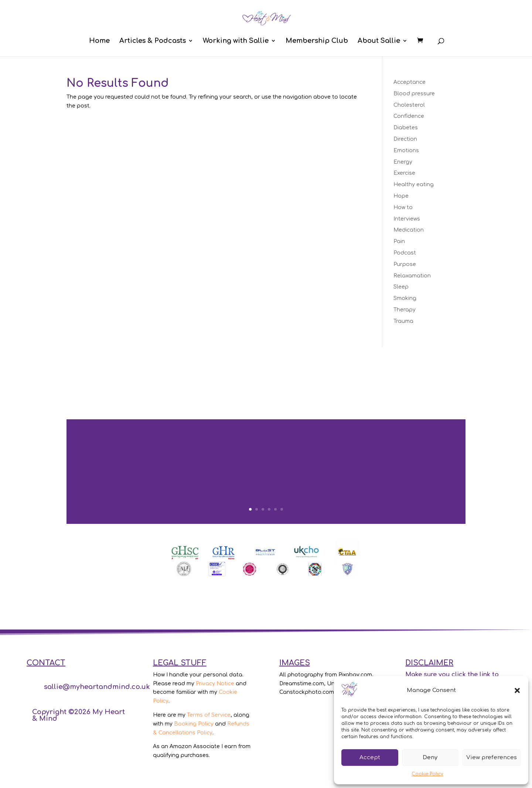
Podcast (405, 253)
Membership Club (317, 41)
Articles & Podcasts (153, 41)
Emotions (406, 151)
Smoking (405, 298)
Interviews (407, 219)
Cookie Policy (427, 774)
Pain (399, 241)
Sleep (401, 287)
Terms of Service (209, 715)
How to (403, 207)
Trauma (403, 321)
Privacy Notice (215, 684)
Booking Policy (194, 724)
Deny (430, 758)
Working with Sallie (236, 41)
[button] (517, 690)
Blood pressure (414, 94)
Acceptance (410, 82)
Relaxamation (412, 276)
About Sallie (379, 41)
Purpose (405, 264)
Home (99, 41)
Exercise (404, 173)
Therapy (405, 310)
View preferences (492, 758)
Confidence (409, 116)
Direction (405, 139)
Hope (401, 196)
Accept (370, 758)
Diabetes (406, 128)
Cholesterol (409, 105)
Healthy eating (414, 185)
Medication (409, 230)
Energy (403, 162)
